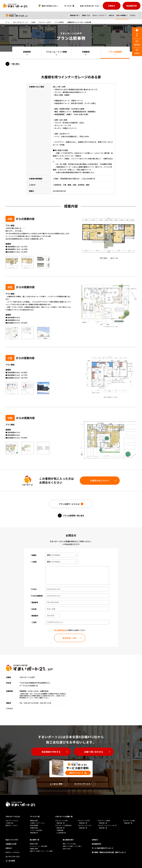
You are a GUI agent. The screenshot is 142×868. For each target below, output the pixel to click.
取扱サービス (86, 15)
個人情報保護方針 (60, 630)
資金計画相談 (34, 825)
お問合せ (112, 6)
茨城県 (33, 22)
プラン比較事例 (59, 22)
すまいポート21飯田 (104, 820)
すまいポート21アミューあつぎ (107, 825)
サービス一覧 (69, 6)
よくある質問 (10, 861)
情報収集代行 (34, 833)
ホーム (8, 22)
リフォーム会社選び (36, 830)
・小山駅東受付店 (61, 833)
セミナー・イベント (98, 15)
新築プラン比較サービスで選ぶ (72, 846)
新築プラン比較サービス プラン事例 (41, 851)
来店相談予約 (132, 6)
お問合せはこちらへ (100, 481)
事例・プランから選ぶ (69, 844)
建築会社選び (34, 820)
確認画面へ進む (70, 638)
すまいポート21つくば (85, 825)
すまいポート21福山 (129, 820)
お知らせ (111, 15)
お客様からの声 (11, 844)
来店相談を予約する (51, 752)
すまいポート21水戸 (45, 22)
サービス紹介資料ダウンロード (103, 848)
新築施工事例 (34, 844)
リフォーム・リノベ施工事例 (38, 846)
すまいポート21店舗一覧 (64, 816)
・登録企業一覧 (60, 823)
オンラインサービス (13, 856)
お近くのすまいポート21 (89, 6)
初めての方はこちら (47, 6)
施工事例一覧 (35, 840)
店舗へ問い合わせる (94, 752)
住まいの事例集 (121, 15)
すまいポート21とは (13, 816)
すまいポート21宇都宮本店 (63, 825)
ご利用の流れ (10, 823)
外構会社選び (34, 828)
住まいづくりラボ (12, 840)
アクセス (133, 15)
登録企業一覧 (74, 15)
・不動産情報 (59, 830)
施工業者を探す (68, 840)
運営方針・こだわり (12, 825)
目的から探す (67, 849)
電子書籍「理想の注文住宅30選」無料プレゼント (109, 852)
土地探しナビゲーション (37, 823)
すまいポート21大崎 (61, 820)
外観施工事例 (34, 849)
